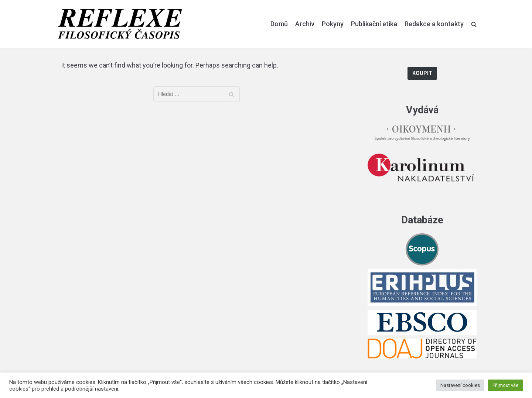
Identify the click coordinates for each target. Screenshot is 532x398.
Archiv (305, 24)
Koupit (422, 73)
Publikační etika (374, 24)
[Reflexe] (120, 24)
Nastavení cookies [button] (460, 385)
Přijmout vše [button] (505, 385)
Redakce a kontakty (434, 24)
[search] (474, 24)
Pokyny (333, 24)
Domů (279, 24)
